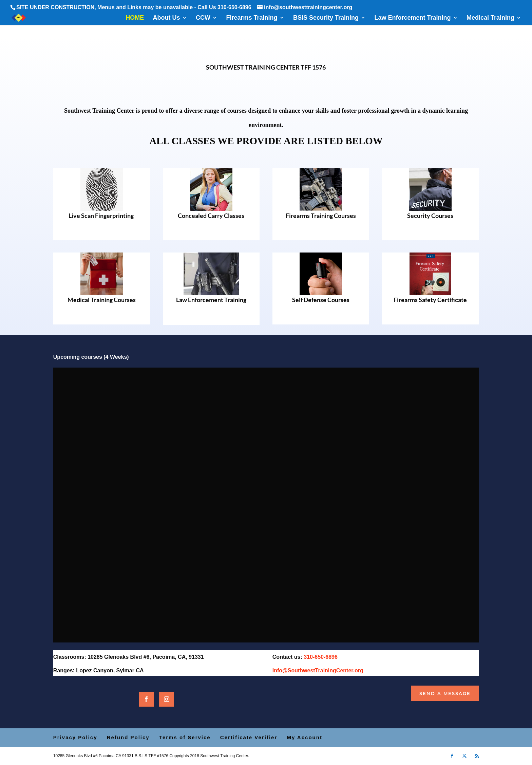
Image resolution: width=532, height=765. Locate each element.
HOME (135, 18)
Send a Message (445, 693)
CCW (203, 18)
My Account (304, 737)
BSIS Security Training (326, 18)
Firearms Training (252, 18)
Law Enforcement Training (412, 18)
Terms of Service (185, 737)
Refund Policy (128, 737)
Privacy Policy (75, 737)
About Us (167, 18)
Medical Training (490, 18)
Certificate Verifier (249, 737)
